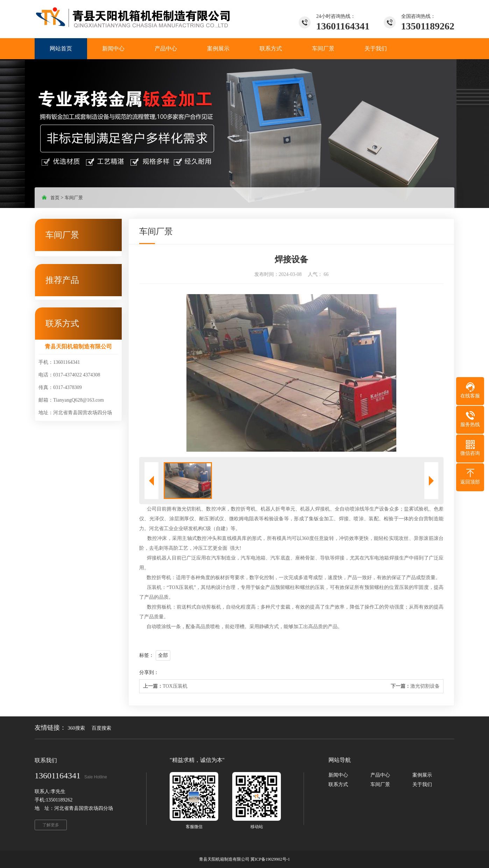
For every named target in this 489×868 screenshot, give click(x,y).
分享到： (149, 672)
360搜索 (76, 728)
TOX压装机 (165, 686)
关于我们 (422, 784)
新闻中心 (338, 775)
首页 (55, 198)
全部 (163, 655)
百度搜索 (101, 728)
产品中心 (380, 775)
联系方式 (338, 784)
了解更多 (51, 825)
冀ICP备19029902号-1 (270, 859)
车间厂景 (74, 198)
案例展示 (422, 775)
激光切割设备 (415, 686)
